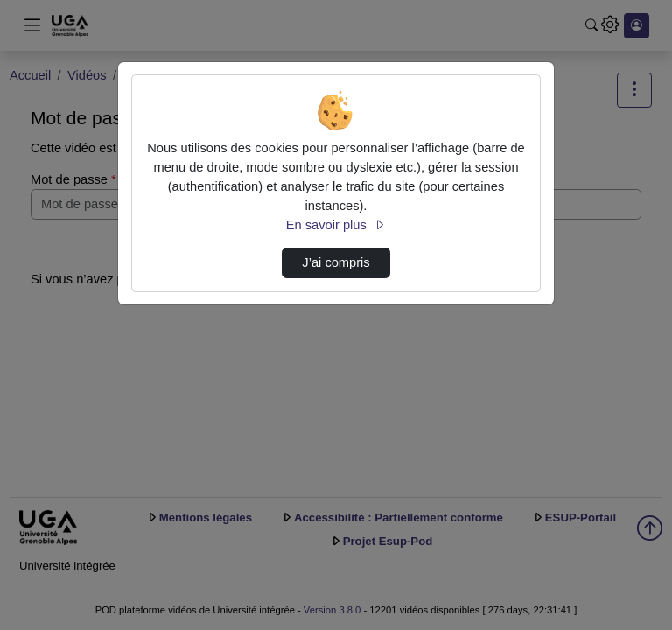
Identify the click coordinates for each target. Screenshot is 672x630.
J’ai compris (336, 262)
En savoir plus (336, 225)
